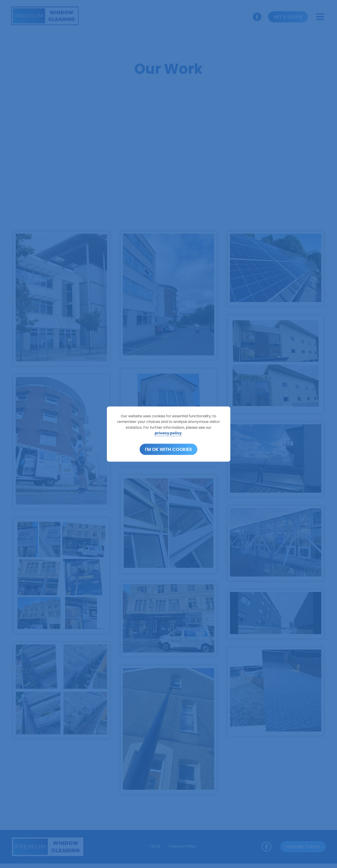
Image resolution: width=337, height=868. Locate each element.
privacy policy (168, 433)
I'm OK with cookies (168, 449)
